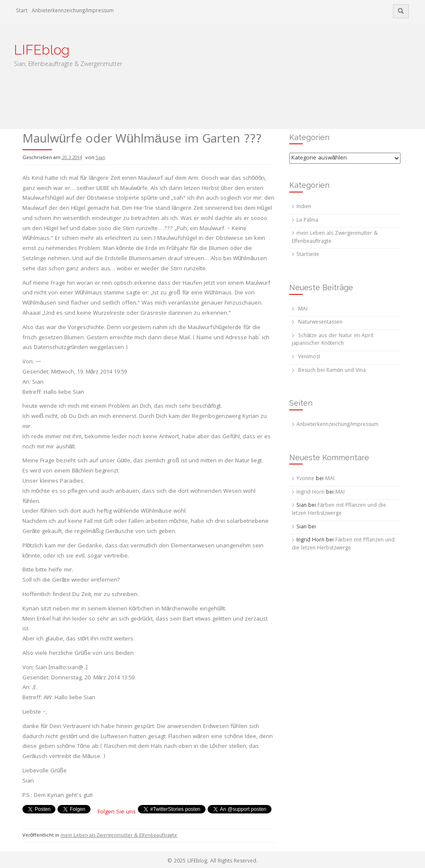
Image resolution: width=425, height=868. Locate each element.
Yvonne (305, 479)
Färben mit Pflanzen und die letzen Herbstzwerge (339, 510)
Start (22, 11)
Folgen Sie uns (117, 812)
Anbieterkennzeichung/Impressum (73, 11)
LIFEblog (42, 50)
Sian (100, 158)
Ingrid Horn (310, 493)
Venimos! (309, 357)
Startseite (308, 255)
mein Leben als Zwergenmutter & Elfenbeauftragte (119, 836)
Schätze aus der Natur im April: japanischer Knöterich (333, 340)
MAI (303, 309)
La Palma (307, 221)
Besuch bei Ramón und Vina (332, 371)
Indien (304, 207)
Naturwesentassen (320, 323)
